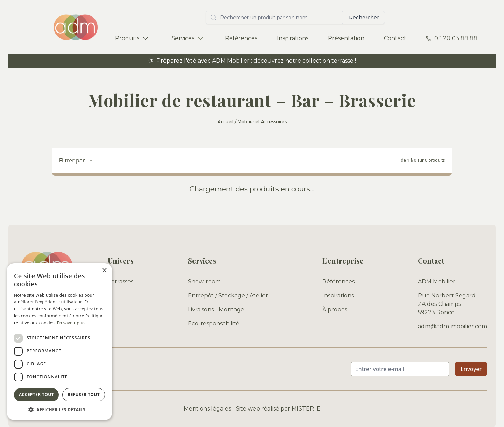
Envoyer (471, 369)
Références (241, 38)
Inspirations (293, 38)
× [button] (104, 271)
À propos (335, 310)
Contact (395, 38)
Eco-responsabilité (214, 324)
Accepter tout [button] (36, 395)
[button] (59, 409)
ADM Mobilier (437, 282)
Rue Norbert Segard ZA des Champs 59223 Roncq (447, 304)
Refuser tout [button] (84, 395)
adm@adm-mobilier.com (453, 326)
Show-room (204, 282)
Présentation (346, 38)
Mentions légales (207, 409)
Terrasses (121, 282)
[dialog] (59, 342)
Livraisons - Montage (216, 310)
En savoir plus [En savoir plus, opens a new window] (71, 323)
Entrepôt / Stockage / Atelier (228, 296)
